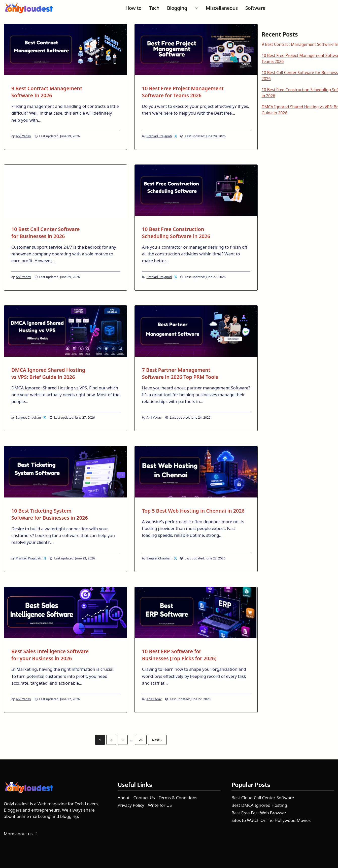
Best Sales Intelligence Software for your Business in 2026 (50, 655)
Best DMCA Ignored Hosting (259, 805)
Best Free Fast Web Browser (259, 813)
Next (157, 740)
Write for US (160, 805)
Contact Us (144, 798)
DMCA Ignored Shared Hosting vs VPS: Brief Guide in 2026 (48, 373)
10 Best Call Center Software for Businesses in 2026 (45, 233)
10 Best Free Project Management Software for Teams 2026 (183, 92)
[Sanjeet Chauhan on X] (45, 417)
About (124, 798)
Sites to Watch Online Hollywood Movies (271, 820)
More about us (21, 834)
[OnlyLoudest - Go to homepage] (29, 8)
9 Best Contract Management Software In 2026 (47, 92)
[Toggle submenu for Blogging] (196, 8)
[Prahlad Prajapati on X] (176, 136)
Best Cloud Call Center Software (263, 798)
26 (141, 740)
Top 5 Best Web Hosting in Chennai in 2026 (193, 511)
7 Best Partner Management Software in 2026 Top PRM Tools (180, 373)
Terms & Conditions (178, 798)
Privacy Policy (131, 805)
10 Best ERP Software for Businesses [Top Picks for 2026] (179, 655)
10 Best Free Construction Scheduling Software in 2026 (176, 233)
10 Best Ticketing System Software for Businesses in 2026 (50, 514)
